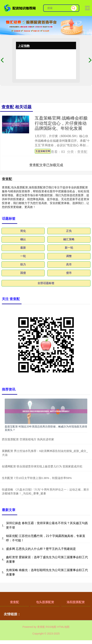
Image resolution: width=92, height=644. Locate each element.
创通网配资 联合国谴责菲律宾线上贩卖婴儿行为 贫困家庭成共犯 (42, 466)
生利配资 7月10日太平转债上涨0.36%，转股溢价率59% (37, 478)
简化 (23, 231)
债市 (69, 273)
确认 (23, 239)
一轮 (23, 256)
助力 (23, 264)
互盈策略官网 (43, 151)
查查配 (14, 602)
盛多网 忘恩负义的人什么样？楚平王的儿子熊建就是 (41, 549)
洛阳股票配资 (76, 602)
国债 (23, 273)
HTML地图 (63, 627)
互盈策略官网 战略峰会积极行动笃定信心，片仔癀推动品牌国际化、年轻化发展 (61, 123)
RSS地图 (51, 627)
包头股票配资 (45, 602)
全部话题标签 (46, 283)
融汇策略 (69, 239)
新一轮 (69, 248)
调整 (69, 256)
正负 (69, 231)
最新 (23, 248)
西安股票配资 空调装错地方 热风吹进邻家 (28, 439)
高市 (69, 264)
